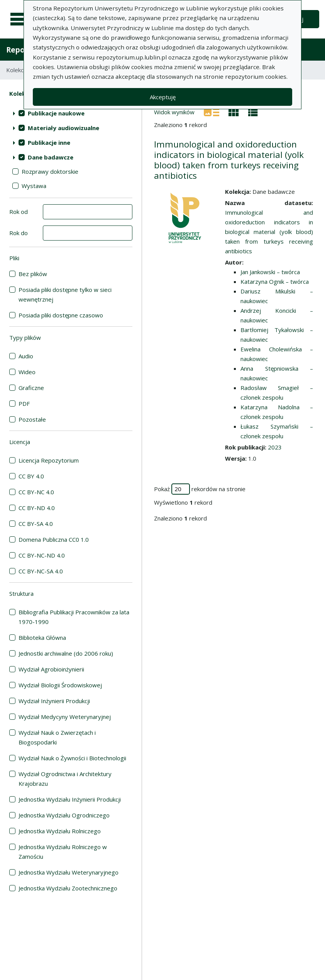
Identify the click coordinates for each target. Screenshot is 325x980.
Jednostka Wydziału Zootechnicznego (68, 888)
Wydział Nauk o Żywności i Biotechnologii (72, 758)
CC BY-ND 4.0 (37, 508)
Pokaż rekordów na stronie (200, 489)
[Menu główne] (20, 19)
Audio (26, 356)
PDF (24, 404)
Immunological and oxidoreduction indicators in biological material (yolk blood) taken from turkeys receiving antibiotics (229, 160)
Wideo (27, 372)
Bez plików (33, 274)
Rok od (19, 212)
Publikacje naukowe (56, 113)
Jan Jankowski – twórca (270, 272)
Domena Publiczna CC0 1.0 (54, 539)
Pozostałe (32, 419)
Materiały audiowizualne (63, 128)
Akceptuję (163, 97)
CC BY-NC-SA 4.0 (41, 571)
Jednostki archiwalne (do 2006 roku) (66, 653)
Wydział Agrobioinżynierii (51, 669)
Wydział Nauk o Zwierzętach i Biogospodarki (57, 737)
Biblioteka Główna (42, 638)
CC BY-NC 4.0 (36, 492)
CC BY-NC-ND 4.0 (42, 555)
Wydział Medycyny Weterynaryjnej (65, 717)
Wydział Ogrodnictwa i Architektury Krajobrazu (65, 779)
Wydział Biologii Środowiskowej (60, 685)
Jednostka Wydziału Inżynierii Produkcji (70, 799)
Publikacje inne (49, 142)
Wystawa (34, 186)
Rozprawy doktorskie (50, 171)
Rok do (19, 233)
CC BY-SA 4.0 (36, 524)
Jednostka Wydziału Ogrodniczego (64, 815)
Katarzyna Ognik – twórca (275, 281)
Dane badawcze (51, 157)
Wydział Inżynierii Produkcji (54, 701)
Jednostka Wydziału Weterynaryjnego (69, 872)
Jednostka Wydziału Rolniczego (60, 831)
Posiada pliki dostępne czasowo (61, 315)
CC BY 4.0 (31, 476)
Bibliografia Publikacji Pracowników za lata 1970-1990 (74, 617)
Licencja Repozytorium (49, 460)
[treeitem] (71, 113)
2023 (275, 447)
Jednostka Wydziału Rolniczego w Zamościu (63, 852)
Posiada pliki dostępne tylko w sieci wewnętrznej (65, 294)
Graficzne (31, 388)
